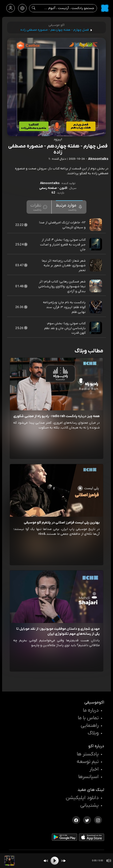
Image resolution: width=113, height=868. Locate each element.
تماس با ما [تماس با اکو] (88, 718)
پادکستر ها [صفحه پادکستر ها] (88, 754)
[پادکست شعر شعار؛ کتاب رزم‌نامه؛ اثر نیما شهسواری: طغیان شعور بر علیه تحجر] (96, 265)
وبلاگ (93, 733)
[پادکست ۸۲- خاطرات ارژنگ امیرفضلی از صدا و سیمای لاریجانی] (96, 225)
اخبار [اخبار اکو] (94, 769)
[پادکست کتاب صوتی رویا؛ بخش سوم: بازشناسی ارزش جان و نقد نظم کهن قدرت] (96, 328)
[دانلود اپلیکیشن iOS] (91, 838)
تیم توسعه (88, 762)
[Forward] (63, 861)
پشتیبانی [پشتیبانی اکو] (89, 805)
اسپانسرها (88, 777)
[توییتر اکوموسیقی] (87, 820)
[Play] (55, 861)
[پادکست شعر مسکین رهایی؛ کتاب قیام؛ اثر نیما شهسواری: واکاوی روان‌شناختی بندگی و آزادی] (96, 286)
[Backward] (46, 861)
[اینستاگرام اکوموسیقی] (98, 820)
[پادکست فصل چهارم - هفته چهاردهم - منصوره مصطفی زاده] (9, 861)
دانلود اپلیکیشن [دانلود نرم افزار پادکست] (82, 798)
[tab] (69, 207)
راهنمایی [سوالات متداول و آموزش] (90, 726)
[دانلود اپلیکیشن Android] (65, 838)
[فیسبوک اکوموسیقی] (76, 820)
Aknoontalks (50, 183)
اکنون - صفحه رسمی (53, 188)
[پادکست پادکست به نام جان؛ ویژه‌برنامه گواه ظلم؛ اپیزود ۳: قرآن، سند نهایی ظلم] (96, 307)
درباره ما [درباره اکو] (91, 710)
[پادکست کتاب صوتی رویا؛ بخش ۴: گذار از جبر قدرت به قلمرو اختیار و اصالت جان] (96, 245)
